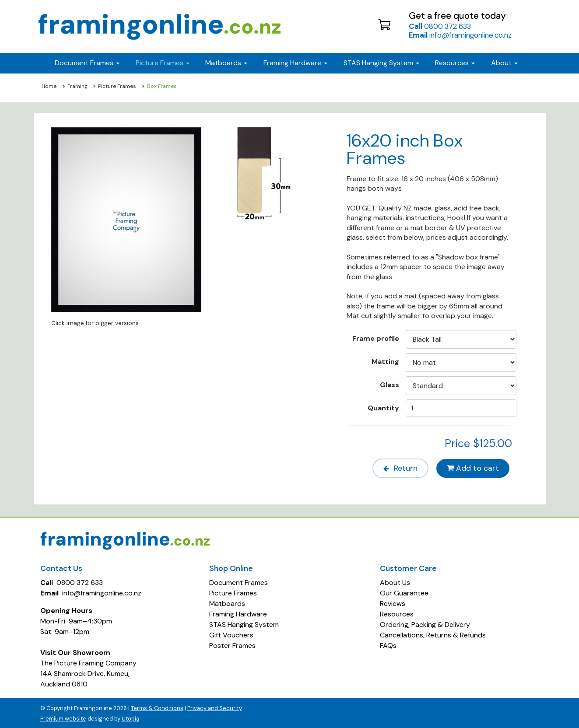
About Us (395, 582)
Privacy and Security (215, 707)
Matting (385, 361)
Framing (77, 86)
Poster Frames (232, 645)
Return (397, 468)
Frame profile (376, 338)
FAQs (388, 645)
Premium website (63, 718)
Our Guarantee (404, 592)
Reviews (393, 603)
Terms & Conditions (157, 707)
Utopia (130, 718)
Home (49, 86)
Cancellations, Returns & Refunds (433, 634)
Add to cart (472, 468)
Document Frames (239, 582)
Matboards (227, 603)
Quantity (383, 408)
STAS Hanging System (244, 624)
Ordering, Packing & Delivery (425, 624)
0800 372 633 (440, 26)
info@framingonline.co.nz (460, 35)
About (504, 63)
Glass (390, 385)
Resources (455, 63)
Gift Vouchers (231, 634)
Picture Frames (117, 86)
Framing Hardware (238, 613)
